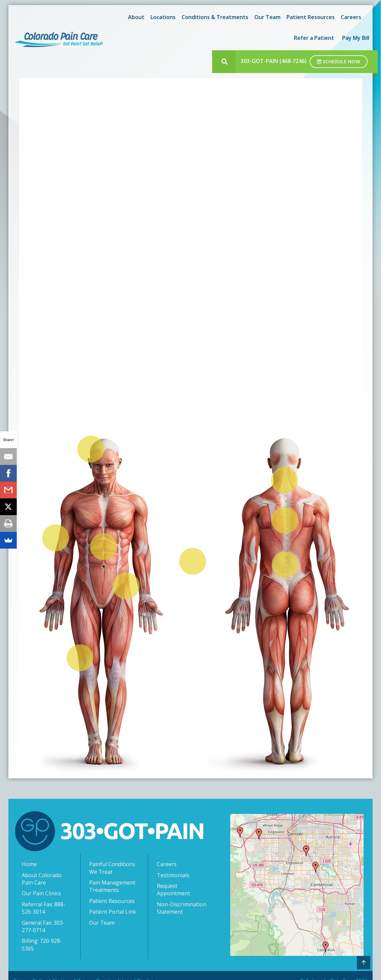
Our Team (267, 17)
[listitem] (90, 449)
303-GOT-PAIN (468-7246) (274, 61)
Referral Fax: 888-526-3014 (44, 908)
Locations (163, 17)
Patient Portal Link (113, 912)
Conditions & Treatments (215, 17)
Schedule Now (339, 61)
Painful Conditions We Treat (112, 868)
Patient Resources (311, 17)
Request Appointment (173, 890)
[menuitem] (135, 17)
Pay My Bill (356, 38)
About (136, 17)
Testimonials (173, 875)
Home (29, 864)
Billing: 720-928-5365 (42, 944)
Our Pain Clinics (41, 893)
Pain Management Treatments (112, 886)
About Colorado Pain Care (42, 879)
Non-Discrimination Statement (182, 908)
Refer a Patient (314, 38)
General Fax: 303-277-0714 (43, 926)
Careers (351, 17)
